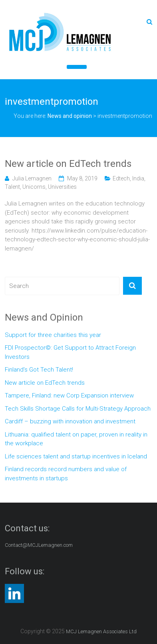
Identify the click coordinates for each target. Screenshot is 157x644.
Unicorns (34, 187)
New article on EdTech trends (68, 164)
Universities (62, 187)
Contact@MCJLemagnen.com (39, 545)
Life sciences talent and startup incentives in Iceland (76, 456)
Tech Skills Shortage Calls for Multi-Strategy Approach (78, 409)
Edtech (121, 178)
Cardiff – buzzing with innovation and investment (70, 421)
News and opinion (70, 116)
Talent (12, 187)
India (138, 178)
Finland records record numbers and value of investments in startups (66, 474)
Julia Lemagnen (32, 178)
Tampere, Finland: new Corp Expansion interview (69, 395)
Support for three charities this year (53, 335)
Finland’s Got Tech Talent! (39, 370)
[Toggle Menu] (77, 67)
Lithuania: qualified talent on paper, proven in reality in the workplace (76, 439)
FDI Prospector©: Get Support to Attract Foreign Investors (70, 352)
